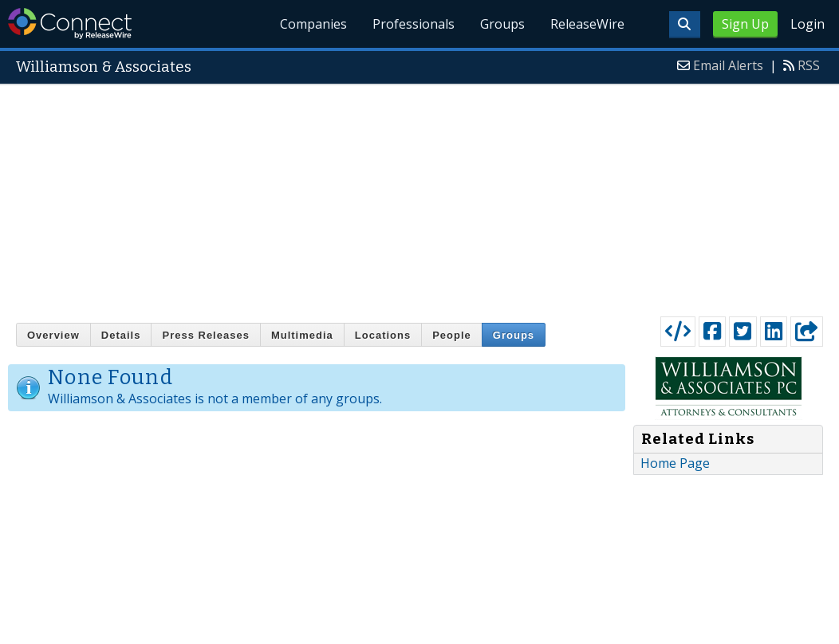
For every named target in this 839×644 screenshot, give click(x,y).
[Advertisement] (419, 197)
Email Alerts (728, 65)
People (452, 335)
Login (807, 24)
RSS (809, 65)
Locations (383, 335)
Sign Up (745, 24)
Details (121, 335)
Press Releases (205, 335)
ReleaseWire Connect (70, 24)
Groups (502, 24)
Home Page (675, 463)
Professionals (414, 24)
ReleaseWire (587, 24)
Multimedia (302, 335)
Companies (314, 24)
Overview (53, 335)
